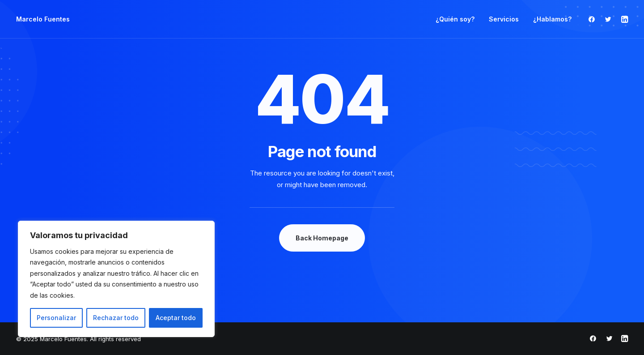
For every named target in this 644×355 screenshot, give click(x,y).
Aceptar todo (176, 318)
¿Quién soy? (455, 19)
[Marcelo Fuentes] (43, 19)
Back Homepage (322, 238)
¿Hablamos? (552, 19)
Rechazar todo (116, 318)
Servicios (504, 19)
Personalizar (56, 318)
